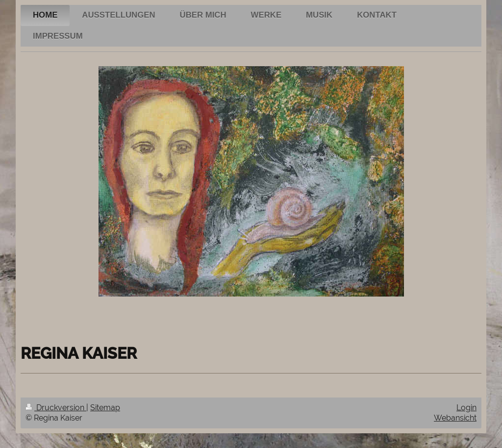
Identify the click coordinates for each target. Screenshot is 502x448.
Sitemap (105, 408)
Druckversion (56, 408)
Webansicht (455, 418)
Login (466, 408)
